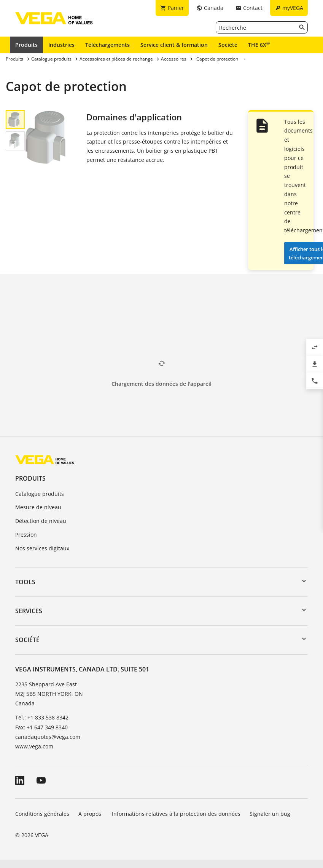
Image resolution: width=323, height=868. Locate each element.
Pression (26, 535)
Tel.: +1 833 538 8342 (42, 717)
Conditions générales (42, 814)
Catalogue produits (40, 494)
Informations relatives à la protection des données (176, 814)
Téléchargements (107, 45)
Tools (25, 582)
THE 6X (259, 45)
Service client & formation (174, 45)
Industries (61, 45)
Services (29, 611)
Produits (26, 45)
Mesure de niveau (38, 507)
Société (228, 45)
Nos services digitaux (42, 548)
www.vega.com (34, 746)
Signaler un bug (270, 814)
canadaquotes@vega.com (48, 737)
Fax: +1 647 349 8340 (41, 727)
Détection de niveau (41, 521)
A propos (91, 814)
